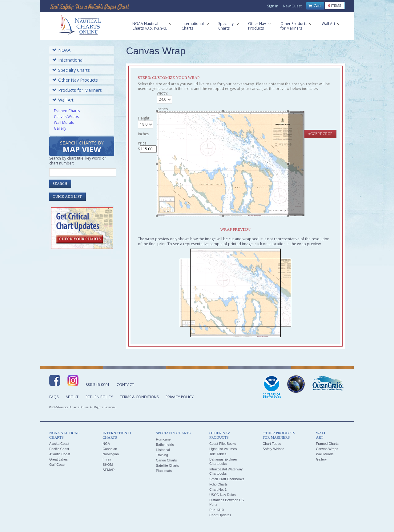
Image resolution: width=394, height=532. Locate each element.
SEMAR (109, 470)
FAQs (54, 397)
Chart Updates (220, 515)
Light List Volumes (223, 449)
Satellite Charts (168, 465)
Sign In (273, 6)
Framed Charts (67, 111)
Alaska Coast (59, 444)
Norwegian (111, 454)
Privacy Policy (180, 397)
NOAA (61, 50)
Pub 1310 (217, 510)
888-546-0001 (98, 385)
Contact (125, 385)
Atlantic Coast (60, 454)
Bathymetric (165, 445)
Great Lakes (58, 459)
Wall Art (63, 100)
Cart (315, 6)
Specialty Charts (71, 70)
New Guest (292, 6)
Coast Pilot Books (223, 444)
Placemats (164, 471)
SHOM (108, 465)
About (72, 397)
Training (162, 455)
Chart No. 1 (218, 489)
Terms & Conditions (139, 397)
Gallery (60, 128)
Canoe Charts (167, 460)
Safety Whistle (273, 449)
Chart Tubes (272, 444)
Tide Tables (218, 454)
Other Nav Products (75, 80)
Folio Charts (218, 484)
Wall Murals (64, 122)
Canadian (110, 449)
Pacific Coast (59, 449)
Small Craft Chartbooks (227, 479)
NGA (106, 444)
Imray (107, 459)
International (68, 60)
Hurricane (163, 439)
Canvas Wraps (66, 117)
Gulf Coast (57, 465)
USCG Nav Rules (223, 495)
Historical (163, 450)
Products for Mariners (77, 90)
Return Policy (99, 397)
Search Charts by (82, 147)
